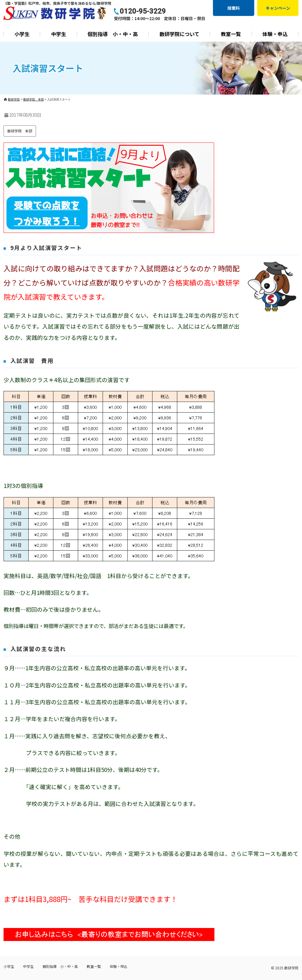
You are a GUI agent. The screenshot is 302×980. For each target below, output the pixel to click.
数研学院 (291, 968)
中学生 (59, 34)
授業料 (234, 8)
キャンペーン (278, 8)
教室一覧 (231, 34)
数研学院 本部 (20, 131)
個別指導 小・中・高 (113, 34)
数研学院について (179, 34)
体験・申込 (275, 34)
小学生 (22, 34)
